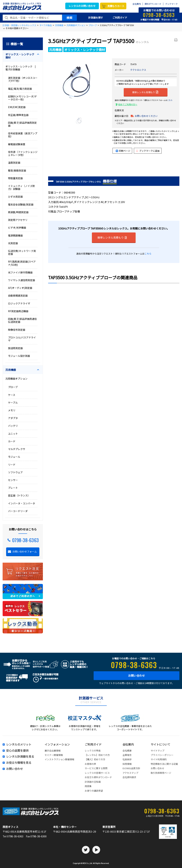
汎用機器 (59, 25)
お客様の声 (90, 764)
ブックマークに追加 (148, 151)
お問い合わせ (136, 675)
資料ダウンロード (153, 4)
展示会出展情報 (53, 751)
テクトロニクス (138, 70)
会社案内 (137, 4)
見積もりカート (116, 6)
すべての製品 (46, 25)
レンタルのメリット (19, 745)
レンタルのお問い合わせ (82, 6)
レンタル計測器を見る (20, 757)
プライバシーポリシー (162, 755)
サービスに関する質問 (96, 768)
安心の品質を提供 (17, 751)
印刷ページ (125, 151)
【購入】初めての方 (95, 759)
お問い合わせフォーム (24, 551)
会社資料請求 (129, 777)
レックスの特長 (93, 751)
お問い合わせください (146, 116)
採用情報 (127, 764)
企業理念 (127, 755)
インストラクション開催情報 (59, 759)
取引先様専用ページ (161, 773)
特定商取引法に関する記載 (164, 764)
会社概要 (127, 751)
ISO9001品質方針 (131, 768)
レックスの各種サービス (97, 773)
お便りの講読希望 (94, 791)
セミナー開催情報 (54, 755)
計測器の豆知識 (93, 782)
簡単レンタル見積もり (145, 92)
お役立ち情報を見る (19, 763)
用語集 (88, 786)
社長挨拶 (127, 759)
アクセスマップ (130, 773)
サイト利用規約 (159, 759)
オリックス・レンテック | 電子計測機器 (22, 68)
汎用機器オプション (76, 25)
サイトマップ (157, 751)
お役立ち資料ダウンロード (98, 777)
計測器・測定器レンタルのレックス (19, 25)
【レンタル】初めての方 (97, 755)
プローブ (93, 25)
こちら (170, 100)
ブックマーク (171, 4)
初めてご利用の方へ (128, 104)
